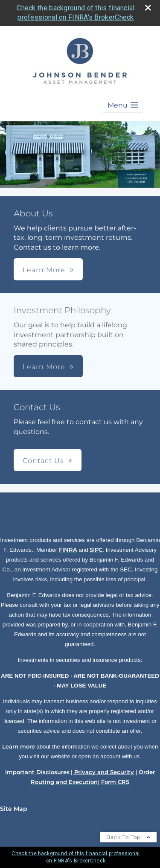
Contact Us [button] (43, 461)
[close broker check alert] (148, 8)
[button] (123, 105)
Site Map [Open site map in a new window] (14, 809)
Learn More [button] (44, 270)
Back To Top (128, 837)
